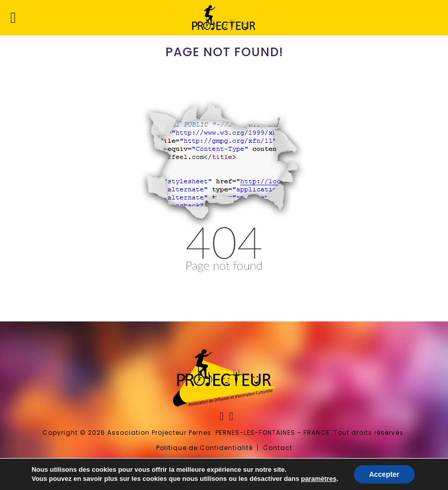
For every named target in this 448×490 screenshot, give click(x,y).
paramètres (319, 479)
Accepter (384, 474)
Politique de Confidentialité (205, 448)
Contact (278, 448)
